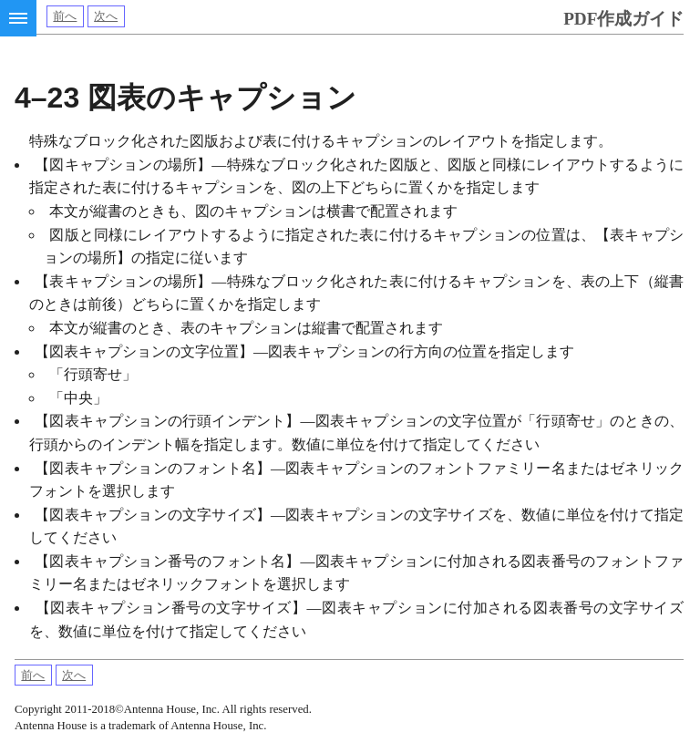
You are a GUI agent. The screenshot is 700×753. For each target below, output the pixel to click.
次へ (106, 16)
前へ (65, 16)
